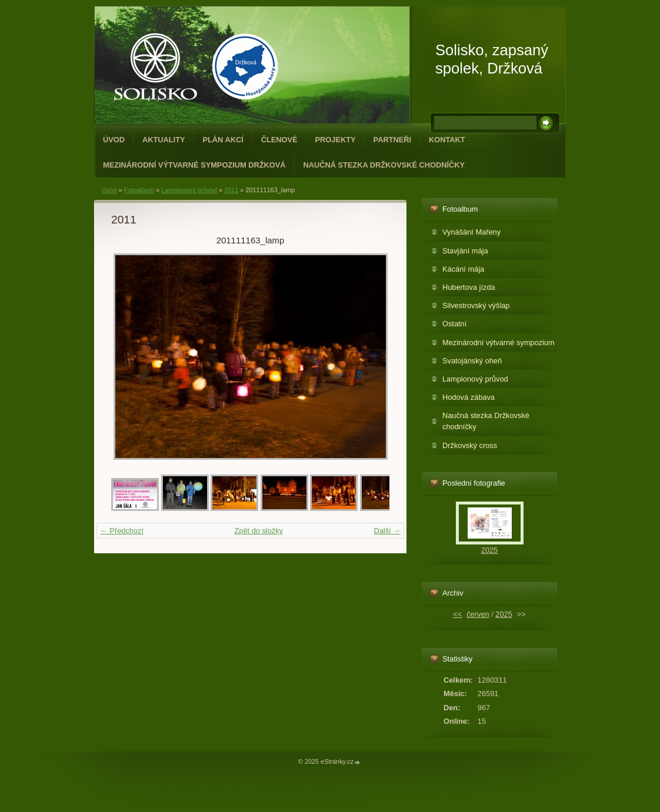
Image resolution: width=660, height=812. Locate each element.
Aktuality (164, 140)
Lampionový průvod (189, 190)
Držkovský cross (470, 445)
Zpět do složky (259, 531)
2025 (489, 550)
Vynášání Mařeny (471, 232)
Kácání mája (463, 269)
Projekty (336, 140)
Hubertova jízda (469, 287)
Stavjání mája (465, 251)
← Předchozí (122, 531)
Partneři (392, 140)
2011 (231, 190)
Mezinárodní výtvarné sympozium (499, 342)
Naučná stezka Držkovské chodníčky (384, 165)
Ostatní (454, 324)
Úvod (114, 140)
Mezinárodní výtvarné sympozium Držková (194, 165)
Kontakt (447, 140)
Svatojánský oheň (472, 361)
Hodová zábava (469, 397)
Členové (279, 140)
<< (457, 614)
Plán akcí (223, 140)
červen (478, 614)
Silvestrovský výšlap (476, 305)
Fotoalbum (139, 190)
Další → (387, 531)
